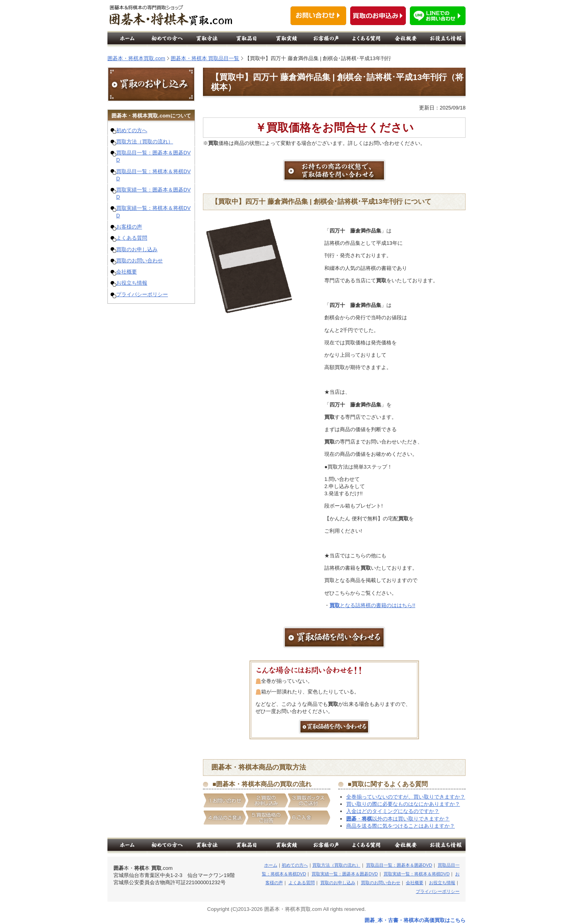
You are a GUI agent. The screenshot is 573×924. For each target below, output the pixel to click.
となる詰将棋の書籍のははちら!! (372, 605)
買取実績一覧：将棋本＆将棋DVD (417, 874)
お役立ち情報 (132, 283)
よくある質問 (132, 238)
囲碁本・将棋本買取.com (136, 58)
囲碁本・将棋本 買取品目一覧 (205, 58)
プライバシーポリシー (142, 294)
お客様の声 (129, 227)
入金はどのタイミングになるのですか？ (393, 811)
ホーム (271, 865)
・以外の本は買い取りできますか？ (398, 819)
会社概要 (127, 272)
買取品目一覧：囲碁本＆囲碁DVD (399, 865)
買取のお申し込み (137, 249)
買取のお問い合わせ (139, 261)
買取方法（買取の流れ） (145, 142)
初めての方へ (132, 130)
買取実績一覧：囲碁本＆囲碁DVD (345, 874)
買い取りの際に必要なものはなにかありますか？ (403, 804)
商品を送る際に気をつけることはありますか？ (401, 826)
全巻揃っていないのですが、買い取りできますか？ (406, 797)
